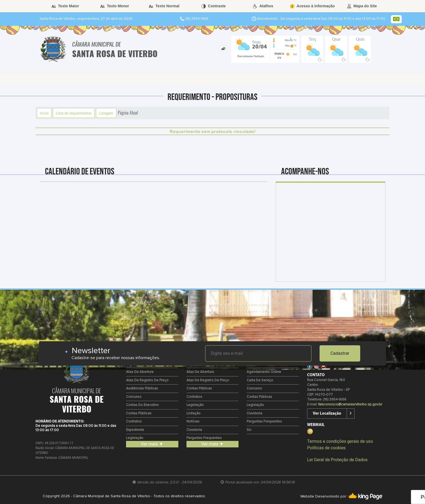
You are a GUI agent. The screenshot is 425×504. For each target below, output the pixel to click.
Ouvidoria (194, 430)
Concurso (134, 397)
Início (44, 113)
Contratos (134, 422)
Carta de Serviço (260, 380)
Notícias (193, 422)
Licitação (194, 413)
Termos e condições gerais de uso (340, 441)
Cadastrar (340, 353)
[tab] (223, 49)
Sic (249, 430)
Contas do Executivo (142, 405)
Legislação (135, 438)
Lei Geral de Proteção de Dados (337, 460)
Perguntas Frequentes (204, 438)
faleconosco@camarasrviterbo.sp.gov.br (350, 404)
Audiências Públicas (142, 388)
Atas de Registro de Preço (147, 380)
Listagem (106, 113)
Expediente (135, 430)
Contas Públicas (139, 413)
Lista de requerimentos (74, 113)
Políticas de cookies (326, 448)
